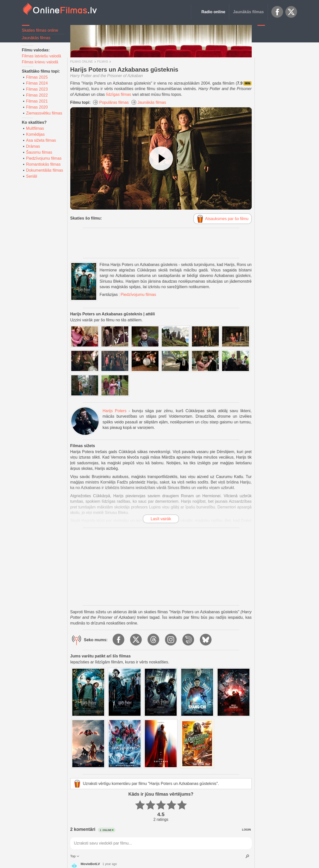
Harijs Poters (115, 411)
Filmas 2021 (37, 101)
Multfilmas (35, 128)
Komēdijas (36, 134)
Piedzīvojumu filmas (44, 158)
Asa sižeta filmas (41, 140)
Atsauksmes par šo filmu (227, 219)
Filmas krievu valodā (40, 62)
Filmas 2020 (37, 107)
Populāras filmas (114, 102)
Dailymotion (189, 640)
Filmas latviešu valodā (41, 56)
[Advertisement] (277, 104)
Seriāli (32, 176)
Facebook (277, 12)
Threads (154, 640)
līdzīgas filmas (119, 94)
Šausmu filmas (39, 152)
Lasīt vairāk (161, 519)
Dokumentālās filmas (45, 170)
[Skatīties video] (161, 158)
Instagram (171, 640)
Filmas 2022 (37, 95)
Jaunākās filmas (248, 12)
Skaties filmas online (40, 30)
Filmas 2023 (37, 89)
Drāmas (33, 146)
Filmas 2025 (37, 77)
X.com (291, 12)
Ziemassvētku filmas (44, 113)
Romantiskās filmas (43, 164)
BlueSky (206, 640)
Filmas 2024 (37, 83)
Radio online (213, 12)
